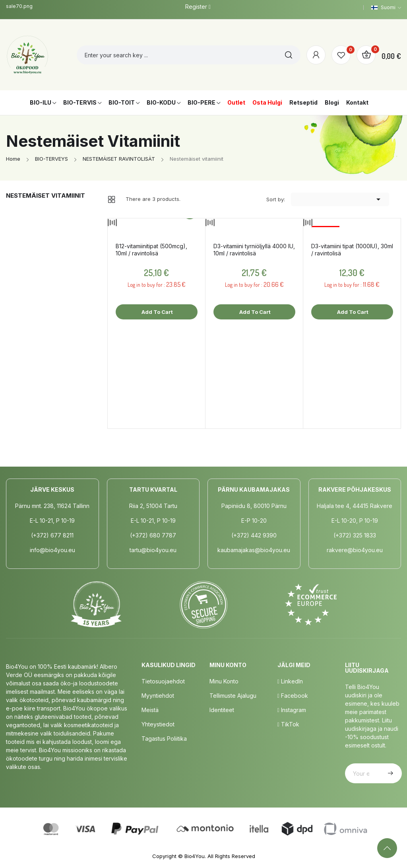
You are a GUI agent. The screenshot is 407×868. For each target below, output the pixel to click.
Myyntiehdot (158, 696)
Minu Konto (224, 681)
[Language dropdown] (386, 8)
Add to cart (157, 312)
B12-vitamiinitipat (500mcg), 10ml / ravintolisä (151, 250)
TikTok (288, 724)
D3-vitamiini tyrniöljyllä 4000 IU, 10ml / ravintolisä (254, 250)
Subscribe (390, 773)
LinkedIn (290, 681)
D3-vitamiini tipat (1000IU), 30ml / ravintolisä (352, 250)
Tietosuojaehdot (163, 681)
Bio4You (195, 856)
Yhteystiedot (158, 724)
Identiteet (222, 710)
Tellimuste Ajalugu (233, 696)
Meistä (150, 710)
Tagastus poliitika (164, 739)
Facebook (293, 696)
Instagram (292, 710)
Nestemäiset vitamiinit (46, 196)
